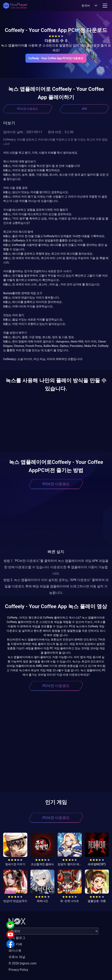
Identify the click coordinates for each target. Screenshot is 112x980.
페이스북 (15, 951)
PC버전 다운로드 (28, 109)
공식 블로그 (17, 938)
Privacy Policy (18, 970)
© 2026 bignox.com (23, 963)
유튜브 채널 (17, 957)
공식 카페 (15, 944)
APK (84, 109)
